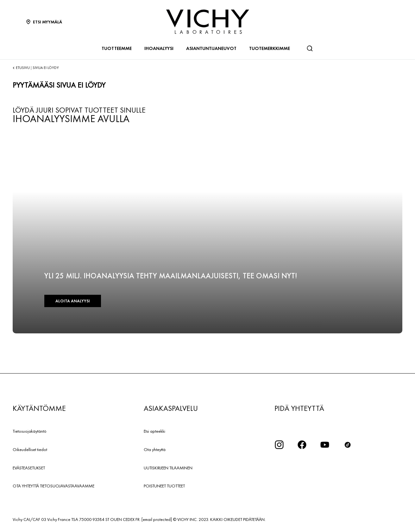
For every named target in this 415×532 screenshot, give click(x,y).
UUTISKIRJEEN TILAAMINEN (168, 468)
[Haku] (310, 48)
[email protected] (157, 519)
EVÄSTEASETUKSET (29, 468)
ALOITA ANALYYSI (73, 301)
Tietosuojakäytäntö (30, 431)
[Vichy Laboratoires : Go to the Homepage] (208, 22)
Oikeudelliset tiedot (30, 449)
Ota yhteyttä (155, 449)
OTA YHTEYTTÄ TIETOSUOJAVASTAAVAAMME (53, 486)
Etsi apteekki (154, 431)
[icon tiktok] (348, 445)
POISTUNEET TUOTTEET (164, 486)
